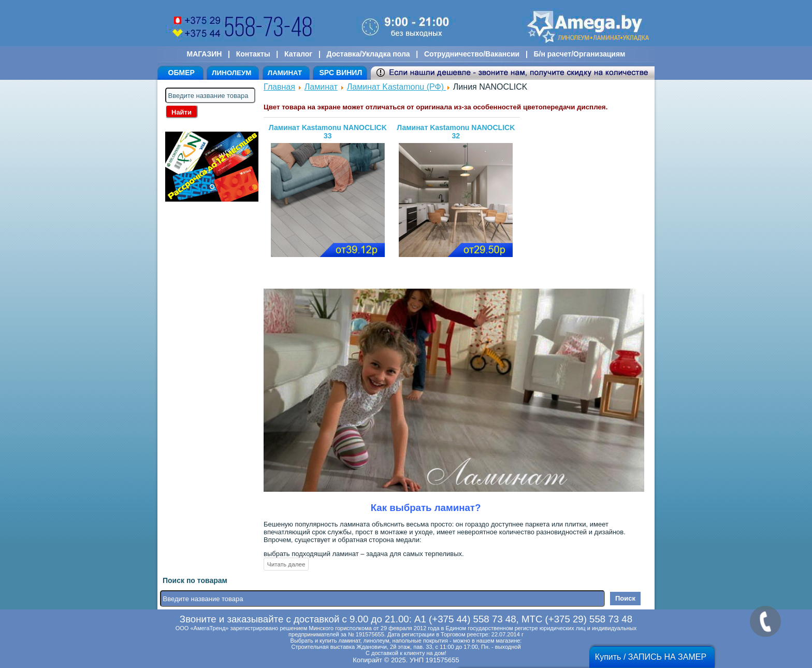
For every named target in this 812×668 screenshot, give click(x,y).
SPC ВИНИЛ (340, 73)
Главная (279, 87)
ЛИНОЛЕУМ (231, 73)
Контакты (253, 54)
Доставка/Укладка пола (368, 54)
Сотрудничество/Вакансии (472, 54)
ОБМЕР (182, 73)
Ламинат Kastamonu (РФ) (397, 87)
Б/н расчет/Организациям (580, 54)
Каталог (298, 54)
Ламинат (321, 87)
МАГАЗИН (205, 54)
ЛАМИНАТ (285, 73)
